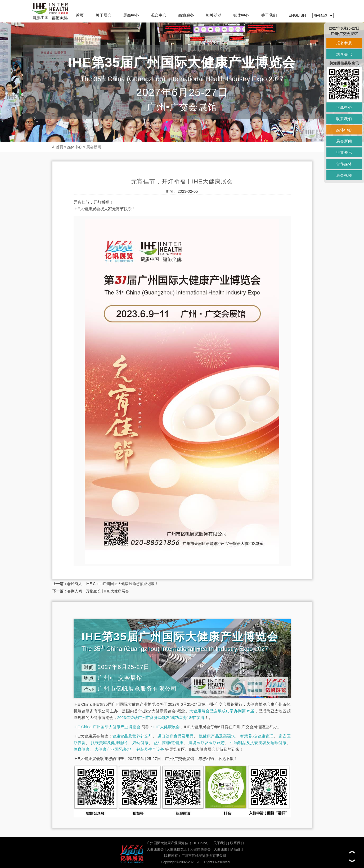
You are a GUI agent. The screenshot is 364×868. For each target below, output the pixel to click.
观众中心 (159, 15)
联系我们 (237, 843)
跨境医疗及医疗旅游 (207, 743)
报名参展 (344, 43)
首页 (80, 15)
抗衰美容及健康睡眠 (109, 743)
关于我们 (269, 15)
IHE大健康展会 (167, 727)
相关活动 (214, 15)
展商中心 (131, 15)
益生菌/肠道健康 (168, 743)
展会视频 (344, 175)
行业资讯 (344, 152)
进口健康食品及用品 (176, 736)
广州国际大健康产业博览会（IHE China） (179, 843)
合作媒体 (344, 164)
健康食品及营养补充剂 (132, 736)
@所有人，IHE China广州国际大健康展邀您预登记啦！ (113, 584)
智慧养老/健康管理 (257, 736)
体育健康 (82, 749)
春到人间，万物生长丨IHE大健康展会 (98, 591)
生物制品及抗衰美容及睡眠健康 (258, 743)
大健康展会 (155, 849)
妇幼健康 (140, 743)
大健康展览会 (200, 849)
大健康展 (221, 849)
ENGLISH (297, 15)
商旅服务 (186, 15)
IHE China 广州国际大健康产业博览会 (107, 727)
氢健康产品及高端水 (217, 736)
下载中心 (344, 107)
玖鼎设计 (237, 849)
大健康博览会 (177, 849)
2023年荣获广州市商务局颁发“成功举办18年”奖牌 (161, 718)
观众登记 (344, 54)
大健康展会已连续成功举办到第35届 (222, 711)
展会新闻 (94, 147)
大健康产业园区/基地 (113, 749)
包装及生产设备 (150, 749)
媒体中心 (241, 15)
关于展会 (104, 15)
